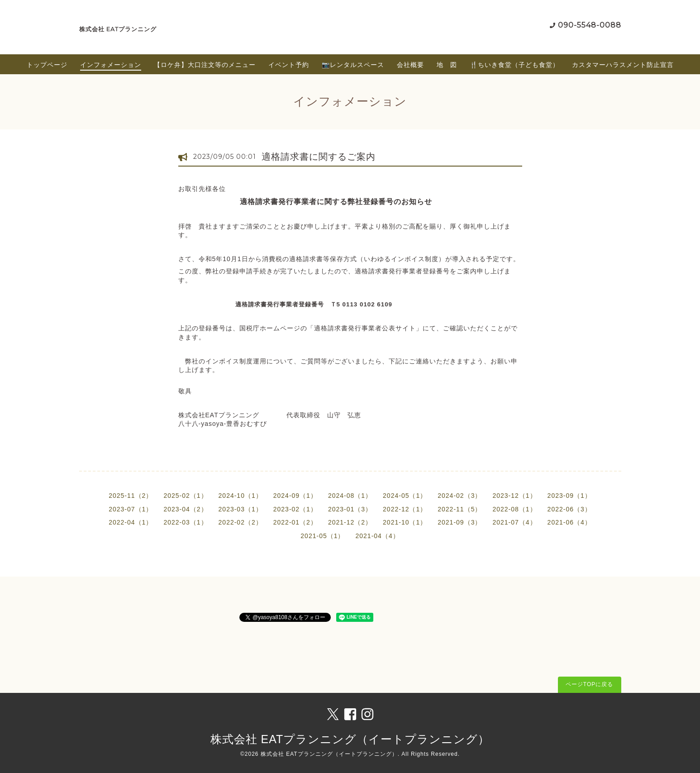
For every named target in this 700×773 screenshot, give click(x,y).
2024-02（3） (460, 496)
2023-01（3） (350, 509)
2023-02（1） (295, 509)
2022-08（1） (514, 509)
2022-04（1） (131, 522)
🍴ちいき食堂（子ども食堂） (514, 65)
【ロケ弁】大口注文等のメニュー (205, 65)
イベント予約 (289, 65)
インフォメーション (111, 65)
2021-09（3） (460, 522)
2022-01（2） (295, 522)
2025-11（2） (131, 496)
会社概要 (410, 65)
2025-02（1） (185, 496)
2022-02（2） (240, 522)
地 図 (447, 65)
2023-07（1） (131, 509)
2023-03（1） (240, 509)
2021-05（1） (322, 536)
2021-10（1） (405, 522)
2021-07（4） (514, 522)
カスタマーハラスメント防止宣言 (623, 65)
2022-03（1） (185, 522)
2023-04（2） (185, 509)
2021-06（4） (569, 522)
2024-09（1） (295, 496)
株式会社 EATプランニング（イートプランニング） (350, 739)
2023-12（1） (514, 496)
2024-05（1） (405, 496)
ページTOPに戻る (589, 684)
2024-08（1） (350, 496)
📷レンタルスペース (353, 65)
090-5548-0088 (590, 25)
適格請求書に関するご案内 (319, 157)
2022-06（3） (569, 509)
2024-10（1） (240, 496)
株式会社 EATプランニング (118, 29)
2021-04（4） (378, 536)
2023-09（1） (569, 496)
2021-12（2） (350, 522)
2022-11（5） (460, 509)
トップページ (47, 65)
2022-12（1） (405, 509)
